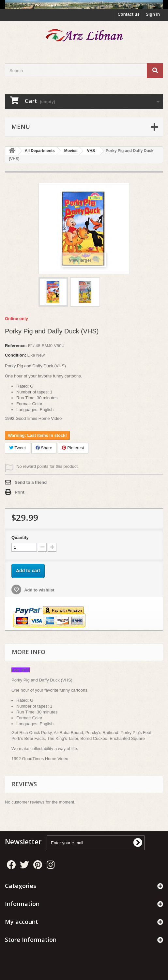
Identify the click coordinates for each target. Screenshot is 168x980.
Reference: (16, 346)
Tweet (17, 448)
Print (20, 492)
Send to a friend (31, 482)
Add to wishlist (39, 590)
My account (22, 922)
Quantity (20, 537)
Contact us (128, 14)
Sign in (153, 14)
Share (44, 448)
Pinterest (73, 448)
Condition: (15, 355)
